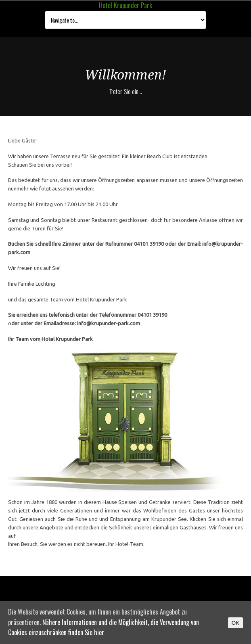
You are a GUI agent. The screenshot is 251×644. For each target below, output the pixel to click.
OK (235, 623)
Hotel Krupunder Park (125, 5)
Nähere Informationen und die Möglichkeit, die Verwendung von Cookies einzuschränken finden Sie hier (104, 627)
